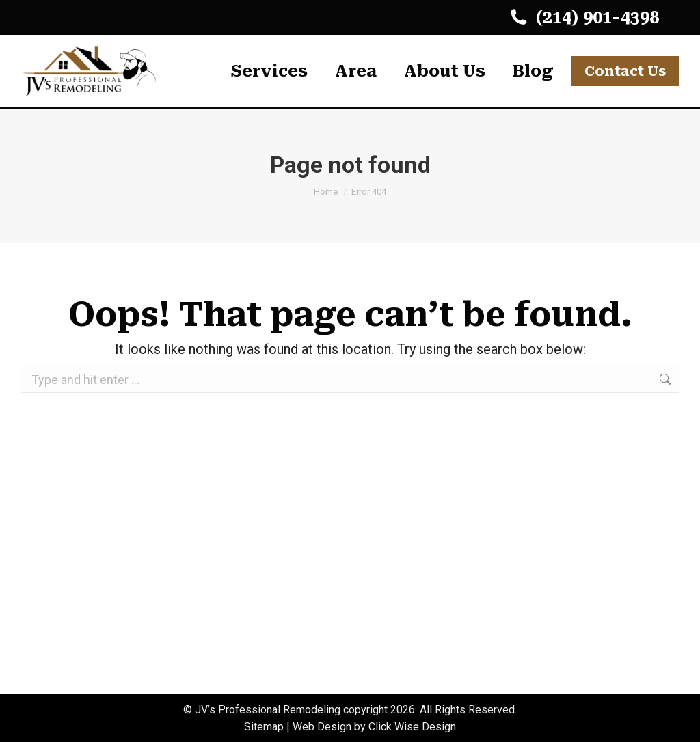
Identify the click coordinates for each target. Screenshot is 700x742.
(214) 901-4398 (583, 17)
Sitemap (264, 727)
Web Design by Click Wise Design (374, 727)
